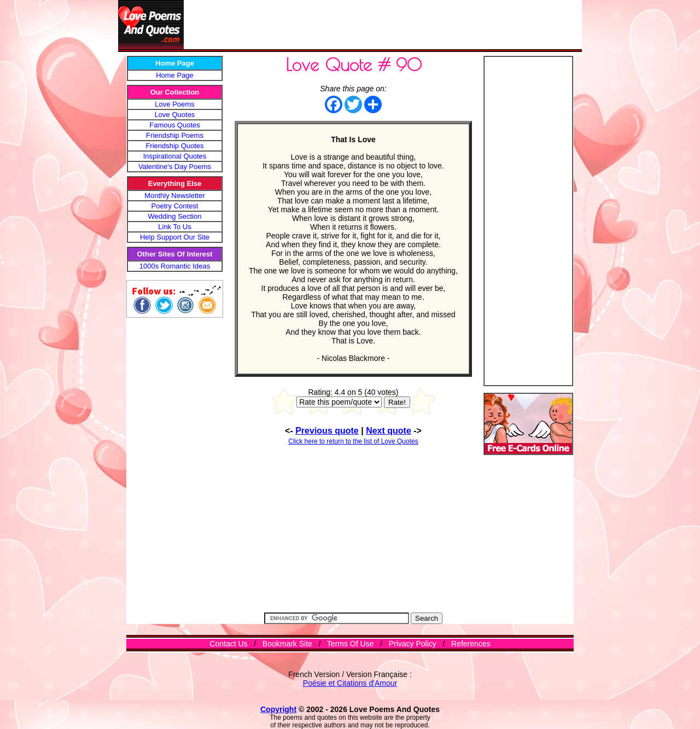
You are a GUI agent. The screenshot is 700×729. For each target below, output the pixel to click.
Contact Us (228, 644)
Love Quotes (175, 115)
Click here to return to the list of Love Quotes (353, 441)
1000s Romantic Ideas (175, 266)
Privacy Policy (413, 644)
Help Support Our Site (175, 237)
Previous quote (327, 431)
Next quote (389, 431)
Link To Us (174, 227)
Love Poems (174, 104)
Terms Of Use (351, 644)
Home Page (175, 75)
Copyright (278, 709)
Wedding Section (174, 216)
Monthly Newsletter (175, 196)
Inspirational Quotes (175, 156)
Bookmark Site (287, 644)
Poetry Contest (175, 206)
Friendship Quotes (174, 146)
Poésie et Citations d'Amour (350, 683)
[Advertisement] (383, 25)
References (471, 644)
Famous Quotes (175, 125)
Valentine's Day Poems (175, 167)
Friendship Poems (175, 135)
